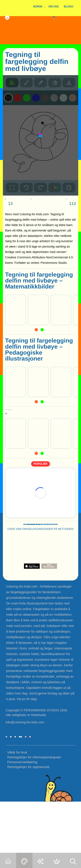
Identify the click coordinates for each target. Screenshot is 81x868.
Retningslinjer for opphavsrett (28, 819)
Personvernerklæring (22, 814)
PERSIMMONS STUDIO (41, 732)
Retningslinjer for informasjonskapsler (34, 809)
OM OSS (53, 7)
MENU (66, 39)
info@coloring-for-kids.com (25, 744)
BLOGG (68, 7)
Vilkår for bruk (17, 804)
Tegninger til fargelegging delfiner (35, 415)
